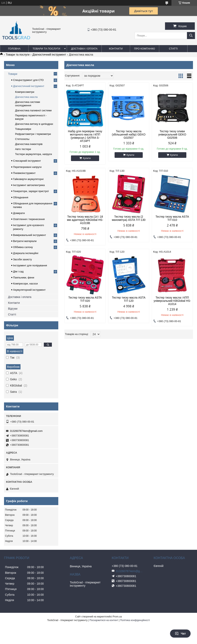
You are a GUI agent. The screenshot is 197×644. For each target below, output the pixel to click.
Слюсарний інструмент (27, 161)
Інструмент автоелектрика (29, 185)
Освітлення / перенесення (29, 219)
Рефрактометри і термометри (33, 134)
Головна (14, 49)
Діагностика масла (26, 97)
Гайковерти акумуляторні (28, 179)
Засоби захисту (22, 259)
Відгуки (13, 309)
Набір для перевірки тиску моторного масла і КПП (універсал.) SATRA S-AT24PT (85, 136)
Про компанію (145, 49)
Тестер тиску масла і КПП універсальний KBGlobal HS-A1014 (172, 301)
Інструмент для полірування (30, 265)
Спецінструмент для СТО (28, 80)
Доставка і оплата (84, 49)
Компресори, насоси (25, 284)
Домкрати (19, 213)
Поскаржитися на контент (104, 620)
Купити (87, 158)
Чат (180, 634)
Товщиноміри (23, 129)
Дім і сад (18, 271)
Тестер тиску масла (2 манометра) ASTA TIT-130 (129, 218)
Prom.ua (117, 617)
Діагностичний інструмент (49, 55)
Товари (13, 74)
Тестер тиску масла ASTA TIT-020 (85, 299)
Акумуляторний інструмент (29, 290)
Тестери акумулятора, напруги (33, 154)
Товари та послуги (46, 49)
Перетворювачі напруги (27, 167)
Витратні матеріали (25, 241)
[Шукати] (191, 36)
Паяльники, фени (24, 278)
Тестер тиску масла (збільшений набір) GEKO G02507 (129, 134)
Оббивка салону (23, 247)
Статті (173, 49)
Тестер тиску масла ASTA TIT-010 (172, 218)
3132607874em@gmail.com (26, 431)
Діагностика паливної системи (33, 110)
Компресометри (25, 92)
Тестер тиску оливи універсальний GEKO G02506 (172, 134)
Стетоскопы (22, 139)
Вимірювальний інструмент (30, 235)
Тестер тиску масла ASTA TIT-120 (129, 299)
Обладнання (21, 197)
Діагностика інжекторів (29, 144)
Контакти (116, 49)
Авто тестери (23, 149)
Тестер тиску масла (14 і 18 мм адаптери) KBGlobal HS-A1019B (85, 220)
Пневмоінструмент (24, 173)
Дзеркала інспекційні (26, 253)
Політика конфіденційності (135, 620)
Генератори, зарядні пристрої (31, 191)
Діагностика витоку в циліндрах (34, 124)
